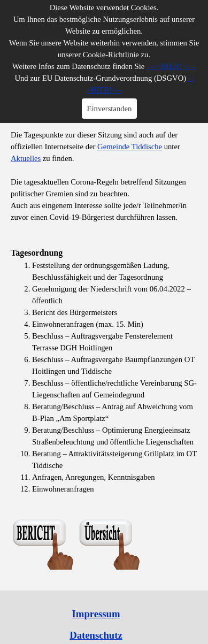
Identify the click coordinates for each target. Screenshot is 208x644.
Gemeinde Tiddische (130, 147)
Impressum (96, 614)
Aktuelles (26, 158)
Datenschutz (96, 635)
